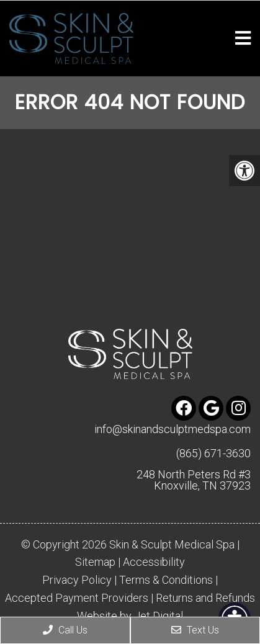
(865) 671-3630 (213, 454)
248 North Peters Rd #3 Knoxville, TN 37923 (194, 480)
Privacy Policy (77, 580)
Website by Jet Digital (130, 616)
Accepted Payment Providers (77, 598)
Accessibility (154, 562)
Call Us (65, 630)
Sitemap (95, 562)
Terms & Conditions (166, 580)
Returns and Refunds (205, 598)
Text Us (195, 630)
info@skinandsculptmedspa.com (173, 429)
